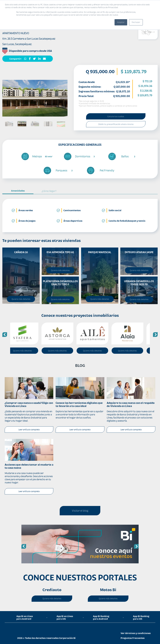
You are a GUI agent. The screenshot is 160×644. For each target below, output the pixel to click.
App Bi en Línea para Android (25, 617)
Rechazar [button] (136, 22)
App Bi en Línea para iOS (65, 617)
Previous (5, 335)
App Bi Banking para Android (101, 617)
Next (155, 335)
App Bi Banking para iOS (141, 617)
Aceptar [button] (121, 22)
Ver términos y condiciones (136, 633)
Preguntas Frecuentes (133, 638)
